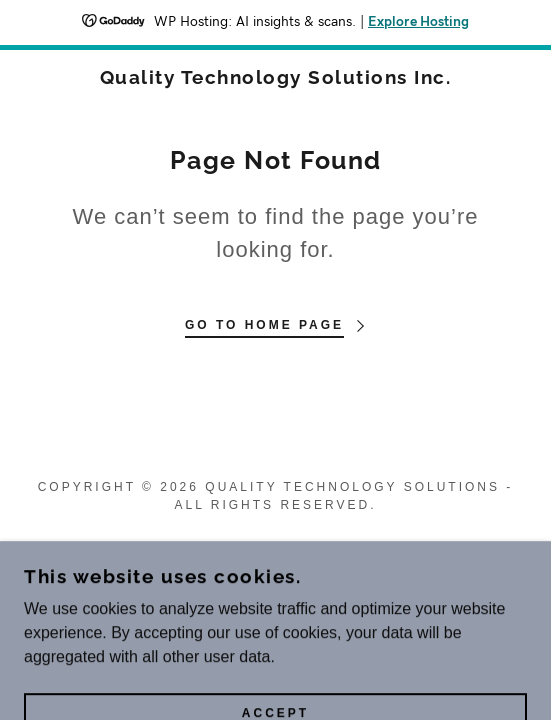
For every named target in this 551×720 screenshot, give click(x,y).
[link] (276, 77)
